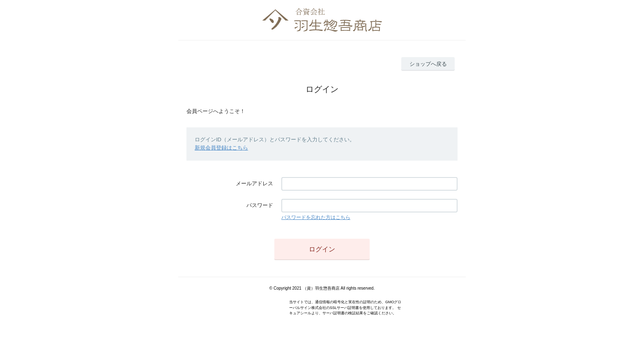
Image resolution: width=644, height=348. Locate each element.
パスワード (260, 205)
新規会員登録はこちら (221, 148)
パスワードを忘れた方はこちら (316, 217)
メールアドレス (254, 183)
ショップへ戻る (428, 64)
